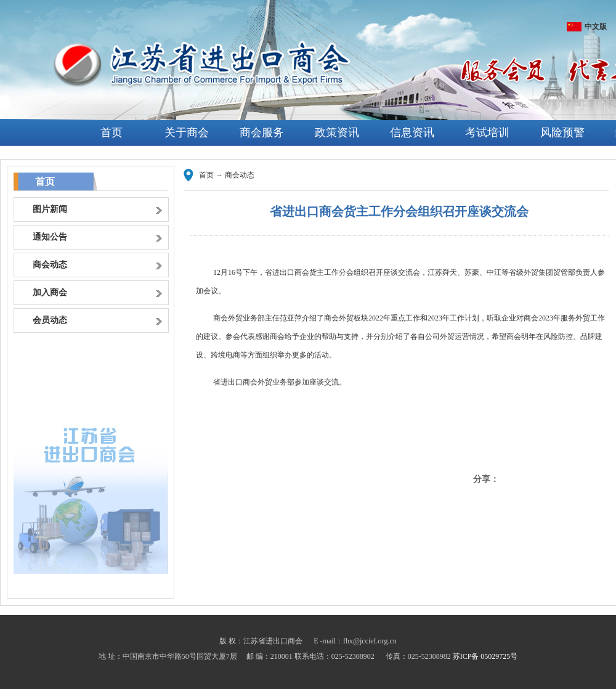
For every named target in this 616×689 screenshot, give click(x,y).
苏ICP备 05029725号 (485, 656)
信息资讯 (412, 132)
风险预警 (562, 132)
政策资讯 (337, 132)
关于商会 (187, 132)
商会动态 (240, 175)
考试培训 (487, 132)
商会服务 (262, 132)
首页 (111, 132)
